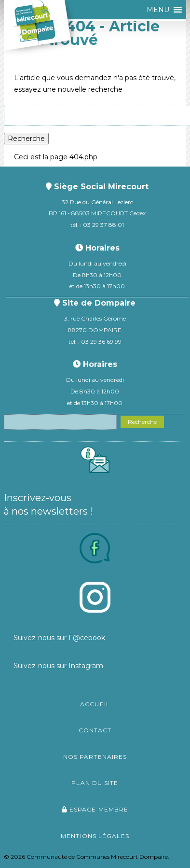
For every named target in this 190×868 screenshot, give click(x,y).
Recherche (26, 139)
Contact (95, 730)
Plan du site (95, 783)
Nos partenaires (95, 757)
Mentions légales (95, 836)
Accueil (95, 704)
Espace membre (95, 809)
